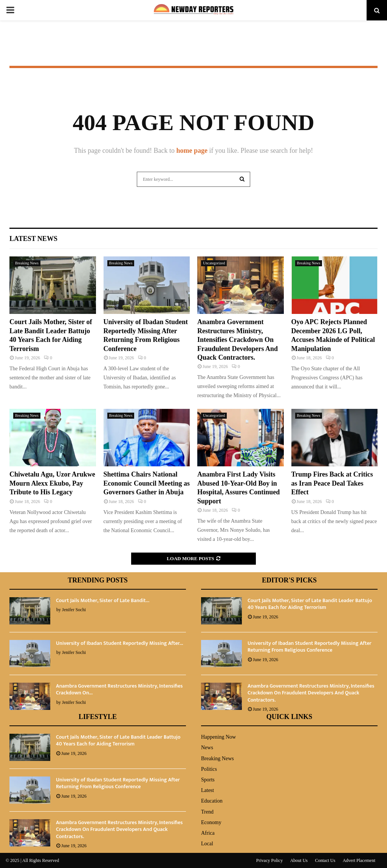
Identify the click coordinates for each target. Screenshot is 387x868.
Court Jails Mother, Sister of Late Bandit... (103, 600)
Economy (211, 822)
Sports (208, 780)
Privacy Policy (269, 860)
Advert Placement (359, 860)
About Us (299, 860)
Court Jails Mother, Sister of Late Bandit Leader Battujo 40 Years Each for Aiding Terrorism (310, 604)
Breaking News (27, 263)
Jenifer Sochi (74, 610)
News (207, 748)
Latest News (33, 239)
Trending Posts (98, 580)
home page (192, 151)
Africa (208, 833)
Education (212, 801)
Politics (209, 769)
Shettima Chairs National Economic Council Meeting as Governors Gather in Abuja (147, 483)
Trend (207, 812)
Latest (207, 790)
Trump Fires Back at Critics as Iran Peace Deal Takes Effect (332, 483)
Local (207, 844)
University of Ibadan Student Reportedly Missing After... (119, 643)
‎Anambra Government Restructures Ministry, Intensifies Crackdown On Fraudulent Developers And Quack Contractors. (238, 340)
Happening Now (218, 737)
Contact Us (325, 860)
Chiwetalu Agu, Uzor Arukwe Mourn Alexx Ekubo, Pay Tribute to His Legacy (52, 483)
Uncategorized (214, 263)
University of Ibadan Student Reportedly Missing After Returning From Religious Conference (310, 647)
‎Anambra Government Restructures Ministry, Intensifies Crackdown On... (119, 689)
